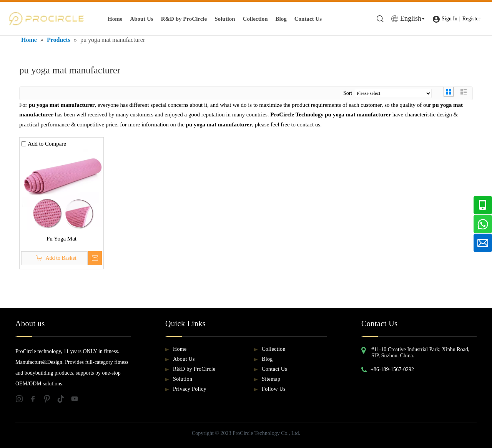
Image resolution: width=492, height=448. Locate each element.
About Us (141, 19)
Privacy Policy (190, 389)
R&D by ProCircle (184, 19)
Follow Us (274, 389)
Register (471, 19)
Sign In (450, 19)
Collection (255, 19)
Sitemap (271, 379)
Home (115, 19)
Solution (225, 19)
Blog (281, 19)
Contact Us (308, 19)
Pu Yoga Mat (61, 239)
